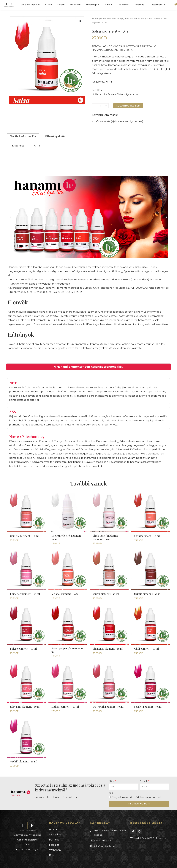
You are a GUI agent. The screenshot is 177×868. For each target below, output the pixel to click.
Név (112, 781)
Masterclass (157, 5)
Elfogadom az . (136, 797)
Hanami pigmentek (123, 18)
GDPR (113, 793)
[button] (80, 21)
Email (144, 781)
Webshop (93, 5)
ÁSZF (27, 845)
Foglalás (139, 5)
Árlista (48, 5)
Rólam (61, 5)
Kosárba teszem (128, 106)
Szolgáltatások (30, 5)
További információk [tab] (23, 136)
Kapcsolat (124, 5)
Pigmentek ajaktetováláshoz (147, 18)
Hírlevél (109, 5)
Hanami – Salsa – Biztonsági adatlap (116, 94)
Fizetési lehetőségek (27, 850)
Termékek (107, 18)
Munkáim (75, 5)
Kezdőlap (96, 18)
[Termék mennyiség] (100, 106)
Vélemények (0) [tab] (55, 136)
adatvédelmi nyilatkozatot (145, 797)
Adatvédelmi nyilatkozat (27, 835)
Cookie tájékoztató (27, 840)
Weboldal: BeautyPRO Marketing (148, 838)
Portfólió (54, 840)
